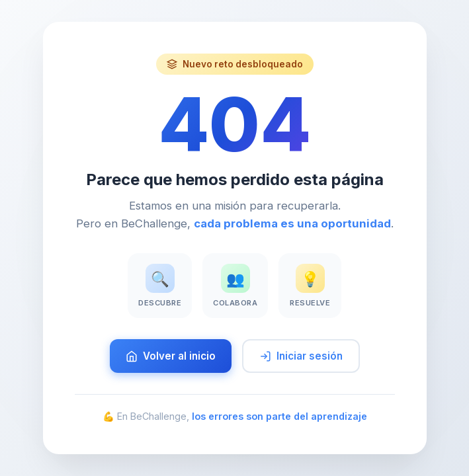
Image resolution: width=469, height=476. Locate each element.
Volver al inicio (171, 356)
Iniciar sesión (301, 356)
